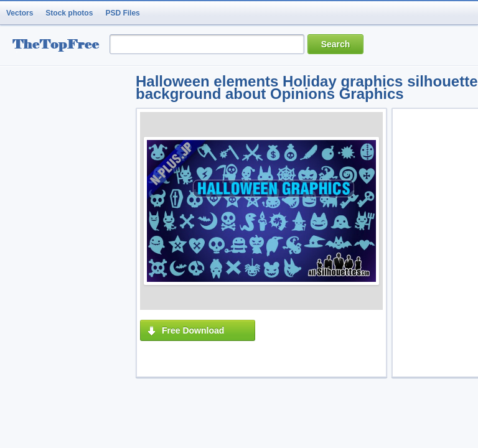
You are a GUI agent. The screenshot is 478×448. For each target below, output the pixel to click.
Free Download (193, 330)
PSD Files (122, 13)
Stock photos (69, 13)
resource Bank (59, 46)
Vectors (20, 13)
